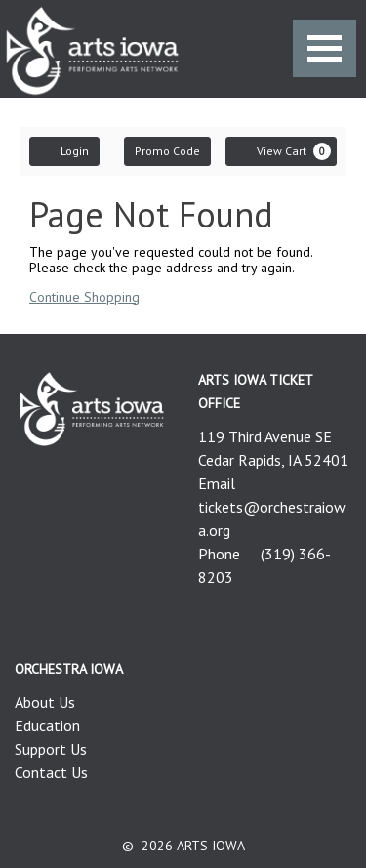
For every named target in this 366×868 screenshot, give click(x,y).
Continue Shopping (84, 297)
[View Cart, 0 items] (281, 151)
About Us (45, 702)
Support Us (51, 749)
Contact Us (51, 772)
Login (64, 150)
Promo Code (167, 151)
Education (47, 725)
